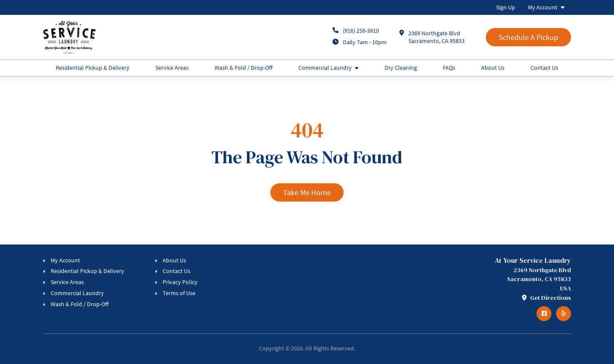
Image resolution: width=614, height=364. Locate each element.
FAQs (449, 68)
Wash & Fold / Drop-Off (244, 68)
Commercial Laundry (325, 68)
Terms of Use (179, 293)
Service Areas (172, 68)
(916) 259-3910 (361, 31)
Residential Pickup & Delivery (93, 68)
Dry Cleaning (401, 68)
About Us (493, 68)
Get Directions (547, 298)
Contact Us (544, 68)
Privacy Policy (180, 282)
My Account (543, 7)
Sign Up (506, 7)
